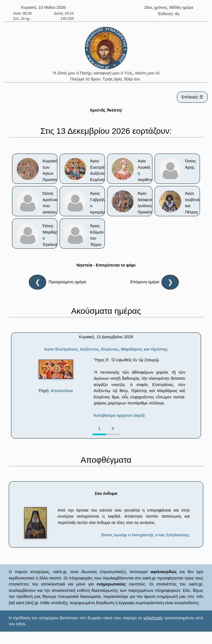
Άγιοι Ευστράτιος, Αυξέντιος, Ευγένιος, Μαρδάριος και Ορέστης (106, 349)
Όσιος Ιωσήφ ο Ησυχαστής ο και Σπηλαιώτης (145, 535)
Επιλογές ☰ (192, 97)
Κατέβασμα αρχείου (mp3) (119, 415)
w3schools (153, 618)
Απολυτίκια (62, 391)
